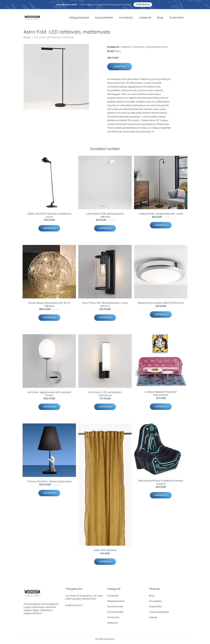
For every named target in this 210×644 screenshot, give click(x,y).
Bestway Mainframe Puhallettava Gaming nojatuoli (161, 482)
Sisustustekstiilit (104, 18)
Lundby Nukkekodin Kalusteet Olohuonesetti (161, 393)
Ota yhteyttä (155, 601)
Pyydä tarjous (143, 4)
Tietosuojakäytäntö (159, 612)
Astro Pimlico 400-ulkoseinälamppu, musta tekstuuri (105, 304)
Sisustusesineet (115, 606)
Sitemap (153, 617)
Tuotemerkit (176, 18)
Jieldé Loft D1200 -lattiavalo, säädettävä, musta (49, 215)
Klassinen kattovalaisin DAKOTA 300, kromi (161, 303)
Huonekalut (126, 18)
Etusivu (27, 37)
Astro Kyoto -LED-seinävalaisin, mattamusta (105, 394)
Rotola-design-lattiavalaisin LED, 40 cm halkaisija (49, 304)
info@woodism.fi (74, 605)
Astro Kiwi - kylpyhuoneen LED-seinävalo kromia (49, 394)
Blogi (160, 18)
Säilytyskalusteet (79, 18)
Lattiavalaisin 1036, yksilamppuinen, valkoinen (105, 215)
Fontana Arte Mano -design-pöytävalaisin (49, 481)
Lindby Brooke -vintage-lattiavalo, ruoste (161, 214)
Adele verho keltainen (105, 550)
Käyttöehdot (155, 606)
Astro (165, 47)
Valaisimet (145, 18)
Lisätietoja (120, 67)
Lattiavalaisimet (153, 47)
